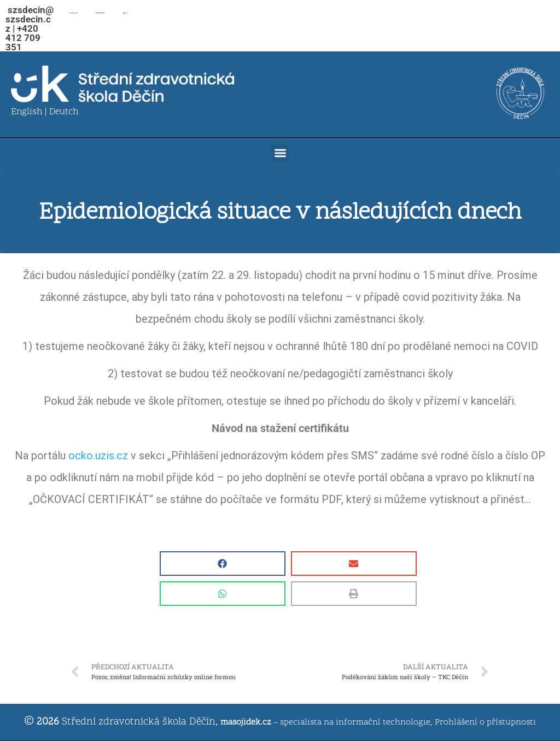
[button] (280, 153)
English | (30, 112)
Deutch (64, 112)
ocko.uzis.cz (98, 456)
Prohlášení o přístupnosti (485, 722)
